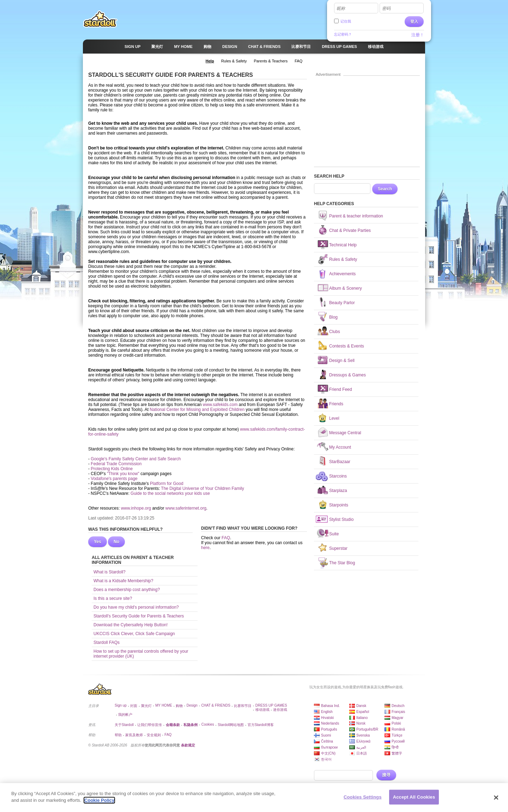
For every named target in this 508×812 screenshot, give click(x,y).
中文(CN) (328, 753)
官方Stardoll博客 (261, 725)
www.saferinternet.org (186, 508)
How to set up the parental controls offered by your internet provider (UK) (141, 654)
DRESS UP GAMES (271, 705)
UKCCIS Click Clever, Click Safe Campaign (134, 634)
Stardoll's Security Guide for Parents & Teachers (139, 616)
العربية (361, 747)
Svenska (363, 735)
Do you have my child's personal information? (136, 607)
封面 (134, 706)
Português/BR (367, 729)
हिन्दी (395, 747)
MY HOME (164, 705)
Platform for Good (167, 484)
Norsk (361, 723)
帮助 (118, 735)
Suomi (326, 735)
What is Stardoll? (110, 572)
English (327, 712)
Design (192, 705)
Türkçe (397, 735)
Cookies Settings (363, 800)
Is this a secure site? (113, 598)
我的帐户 (125, 715)
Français (398, 712)
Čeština (327, 741)
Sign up (121, 705)
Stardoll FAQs (107, 642)
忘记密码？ (343, 34)
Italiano (362, 718)
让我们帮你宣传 (150, 725)
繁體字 (397, 753)
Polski (396, 723)
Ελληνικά (363, 741)
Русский (398, 741)
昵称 (341, 8)
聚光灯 (146, 706)
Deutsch (398, 706)
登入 (414, 21)
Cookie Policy (99, 804)
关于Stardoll (124, 725)
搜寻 (386, 775)
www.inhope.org (136, 508)
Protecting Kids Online (112, 469)
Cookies (208, 724)
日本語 (362, 753)
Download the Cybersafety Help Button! (131, 625)
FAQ (226, 538)
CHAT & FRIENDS (216, 705)
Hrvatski (327, 718)
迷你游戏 (280, 710)
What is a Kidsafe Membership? (123, 581)
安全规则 (154, 735)
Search (385, 189)
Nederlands (330, 723)
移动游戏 (262, 710)
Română (398, 729)
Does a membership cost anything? (127, 590)
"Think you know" (123, 474)
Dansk (361, 706)
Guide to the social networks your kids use (170, 493)
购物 (179, 706)
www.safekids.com (220, 405)
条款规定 (188, 745)
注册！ (418, 35)
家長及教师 (134, 735)
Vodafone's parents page (114, 479)
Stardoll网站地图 (231, 725)
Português (329, 729)
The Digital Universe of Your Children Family (202, 488)
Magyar (397, 718)
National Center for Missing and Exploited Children (197, 410)
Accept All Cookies (414, 800)
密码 (386, 8)
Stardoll (100, 19)
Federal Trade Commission (116, 464)
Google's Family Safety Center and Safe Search (136, 459)
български (329, 747)
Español (363, 712)
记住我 (346, 21)
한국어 (326, 759)
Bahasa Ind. (330, 706)
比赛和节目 (243, 706)
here (205, 548)
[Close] (496, 801)
